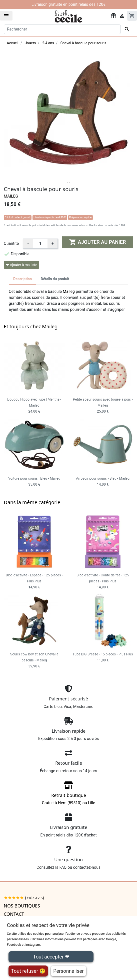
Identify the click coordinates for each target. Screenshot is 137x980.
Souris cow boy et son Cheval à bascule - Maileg (34, 660)
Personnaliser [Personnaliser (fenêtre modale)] (68, 971)
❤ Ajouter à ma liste (21, 265)
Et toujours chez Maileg (31, 326)
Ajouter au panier (97, 242)
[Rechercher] (62, 29)
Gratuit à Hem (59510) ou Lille (68, 795)
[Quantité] (40, 244)
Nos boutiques (22, 906)
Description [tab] (22, 279)
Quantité (11, 243)
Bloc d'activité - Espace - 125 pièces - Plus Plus (34, 581)
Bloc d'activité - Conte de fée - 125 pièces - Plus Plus (103, 581)
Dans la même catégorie (32, 502)
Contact (14, 914)
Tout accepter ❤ (51, 957)
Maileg (11, 196)
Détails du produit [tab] (55, 279)
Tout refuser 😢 (28, 971)
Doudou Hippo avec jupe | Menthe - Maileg (34, 405)
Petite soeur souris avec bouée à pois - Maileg (103, 405)
